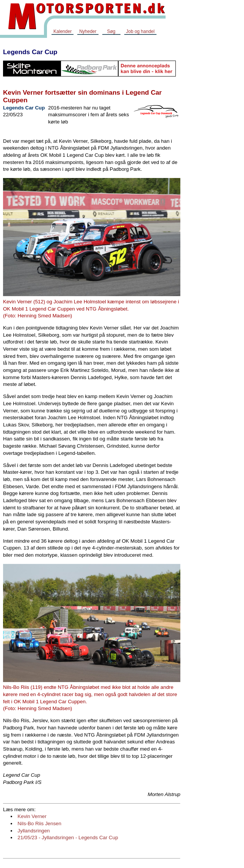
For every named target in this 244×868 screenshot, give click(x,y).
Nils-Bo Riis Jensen (39, 824)
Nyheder (88, 31)
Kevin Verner (32, 816)
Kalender (63, 31)
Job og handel (140, 31)
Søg (111, 31)
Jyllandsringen (34, 831)
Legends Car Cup (30, 52)
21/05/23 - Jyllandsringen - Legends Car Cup (68, 838)
